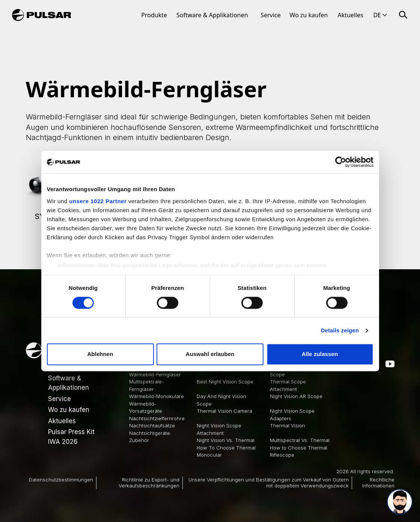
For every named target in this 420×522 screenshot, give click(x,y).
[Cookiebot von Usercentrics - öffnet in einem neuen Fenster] (341, 162)
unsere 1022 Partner (98, 201)
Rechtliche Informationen (378, 483)
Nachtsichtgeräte (150, 433)
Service (270, 15)
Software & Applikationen (212, 15)
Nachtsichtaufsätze (152, 425)
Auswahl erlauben (210, 354)
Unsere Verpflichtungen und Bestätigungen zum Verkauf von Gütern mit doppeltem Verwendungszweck (269, 483)
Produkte (154, 15)
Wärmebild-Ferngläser (155, 374)
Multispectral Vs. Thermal (300, 440)
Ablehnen (100, 354)
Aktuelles (350, 15)
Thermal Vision (288, 425)
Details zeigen (340, 330)
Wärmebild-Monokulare (157, 396)
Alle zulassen (320, 354)
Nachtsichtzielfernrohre (157, 418)
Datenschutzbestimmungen (61, 480)
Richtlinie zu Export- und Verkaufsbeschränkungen (149, 483)
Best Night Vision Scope (225, 382)
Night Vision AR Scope (296, 396)
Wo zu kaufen (309, 15)
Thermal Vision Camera (224, 411)
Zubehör (139, 440)
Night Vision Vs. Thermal (226, 440)
